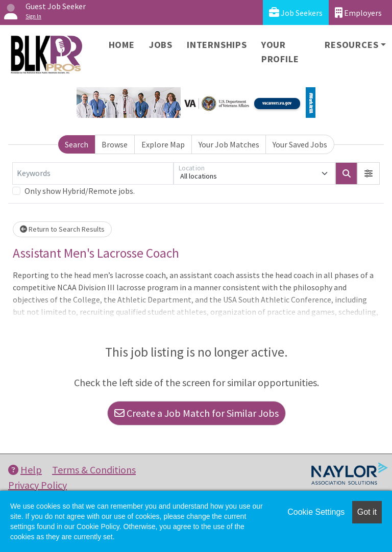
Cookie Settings (316, 512)
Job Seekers (296, 12)
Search (77, 144)
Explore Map (163, 144)
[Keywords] (93, 173)
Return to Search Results (62, 229)
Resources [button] (351, 45)
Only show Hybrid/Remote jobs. (80, 191)
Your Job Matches (229, 144)
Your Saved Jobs (300, 144)
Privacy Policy (38, 485)
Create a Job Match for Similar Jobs (197, 413)
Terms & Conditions (94, 470)
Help (25, 470)
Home (122, 45)
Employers (358, 12)
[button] (369, 173)
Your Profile (280, 52)
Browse (115, 144)
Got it (367, 512)
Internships (217, 45)
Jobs (161, 45)
